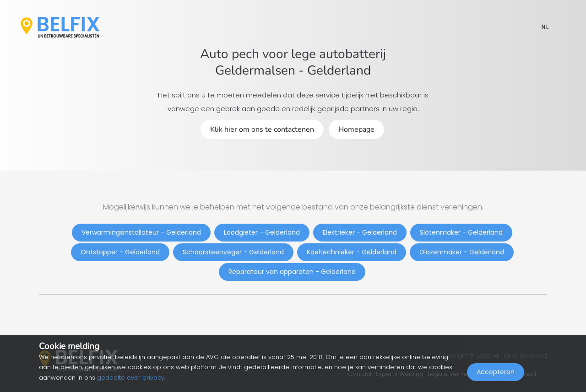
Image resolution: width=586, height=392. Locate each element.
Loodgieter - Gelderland (262, 232)
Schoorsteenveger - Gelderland (233, 252)
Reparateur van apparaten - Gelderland (292, 272)
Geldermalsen (255, 70)
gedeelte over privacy (131, 378)
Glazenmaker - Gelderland (462, 252)
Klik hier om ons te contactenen (262, 129)
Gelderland (339, 70)
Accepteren (496, 372)
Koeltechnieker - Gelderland (352, 252)
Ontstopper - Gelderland (120, 252)
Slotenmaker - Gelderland (461, 232)
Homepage (356, 129)
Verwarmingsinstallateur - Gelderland (141, 232)
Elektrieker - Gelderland (360, 232)
